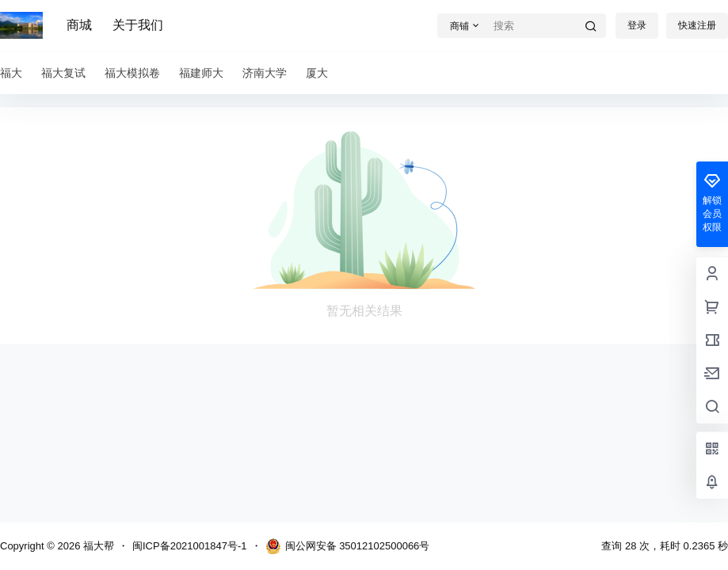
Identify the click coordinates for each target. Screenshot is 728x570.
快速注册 (697, 25)
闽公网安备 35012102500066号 (348, 546)
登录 (637, 25)
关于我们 (138, 25)
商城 (79, 25)
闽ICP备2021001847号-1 (190, 546)
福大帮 (97, 546)
